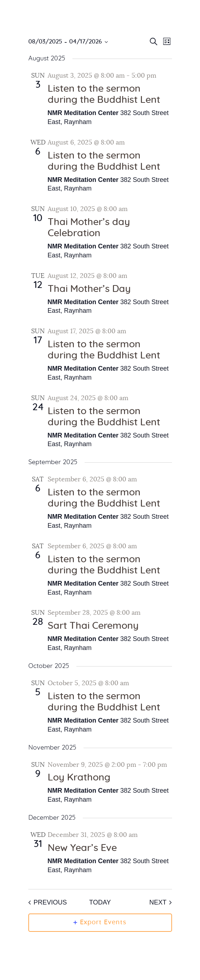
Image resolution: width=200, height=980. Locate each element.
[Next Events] (160, 903)
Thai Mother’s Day (89, 289)
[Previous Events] (48, 903)
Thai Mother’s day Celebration (89, 228)
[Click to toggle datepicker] (68, 42)
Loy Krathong (79, 778)
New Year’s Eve (82, 848)
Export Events (100, 922)
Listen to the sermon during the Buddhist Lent (104, 94)
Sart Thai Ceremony (93, 626)
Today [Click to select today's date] (100, 902)
